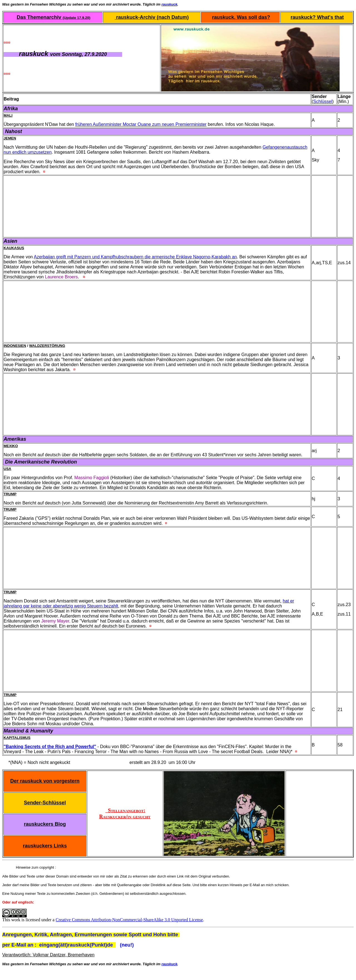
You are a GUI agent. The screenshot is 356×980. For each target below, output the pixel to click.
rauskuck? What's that (317, 17)
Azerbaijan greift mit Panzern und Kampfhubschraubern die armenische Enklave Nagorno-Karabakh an (135, 257)
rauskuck (170, 4)
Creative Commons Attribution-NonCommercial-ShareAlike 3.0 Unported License (129, 920)
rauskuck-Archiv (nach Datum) (152, 17)
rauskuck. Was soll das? (241, 17)
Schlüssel (323, 101)
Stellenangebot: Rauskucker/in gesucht (125, 813)
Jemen (10, 138)
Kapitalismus (17, 738)
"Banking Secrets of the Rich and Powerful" (50, 747)
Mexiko (11, 446)
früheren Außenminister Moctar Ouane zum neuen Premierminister (141, 124)
